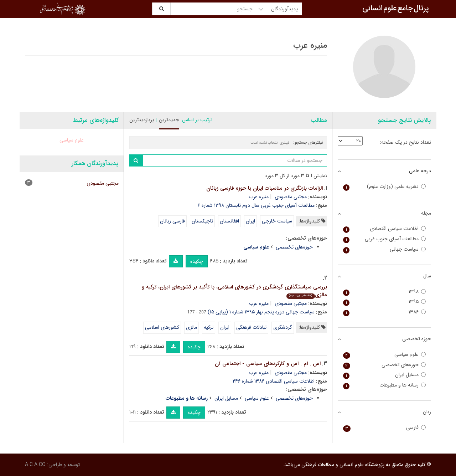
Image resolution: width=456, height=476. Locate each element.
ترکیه (209, 327)
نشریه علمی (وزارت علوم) (385, 187)
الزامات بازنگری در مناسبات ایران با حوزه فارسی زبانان (265, 188)
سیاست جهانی (385, 249)
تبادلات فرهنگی (251, 327)
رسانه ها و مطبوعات (385, 385)
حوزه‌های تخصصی (294, 247)
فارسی (385, 428)
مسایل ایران (226, 398)
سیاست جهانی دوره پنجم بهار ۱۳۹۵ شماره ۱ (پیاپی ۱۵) (261, 312)
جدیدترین (169, 120)
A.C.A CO (35, 465)
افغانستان (229, 221)
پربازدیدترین (142, 120)
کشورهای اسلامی (162, 327)
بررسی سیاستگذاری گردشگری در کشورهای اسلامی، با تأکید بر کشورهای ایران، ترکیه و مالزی (234, 291)
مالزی (191, 327)
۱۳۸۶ (385, 312)
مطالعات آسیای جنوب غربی (385, 239)
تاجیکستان (202, 221)
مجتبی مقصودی (291, 197)
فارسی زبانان (172, 221)
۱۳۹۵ (385, 302)
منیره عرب (259, 197)
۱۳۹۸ (385, 292)
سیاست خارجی (277, 221)
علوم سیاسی (257, 398)
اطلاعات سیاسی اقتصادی (385, 229)
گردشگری (283, 327)
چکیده (197, 261)
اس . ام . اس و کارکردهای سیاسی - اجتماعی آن (268, 364)
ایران (250, 221)
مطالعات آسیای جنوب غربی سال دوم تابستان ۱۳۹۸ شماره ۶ (256, 205)
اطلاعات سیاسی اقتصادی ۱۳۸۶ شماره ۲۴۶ (274, 381)
